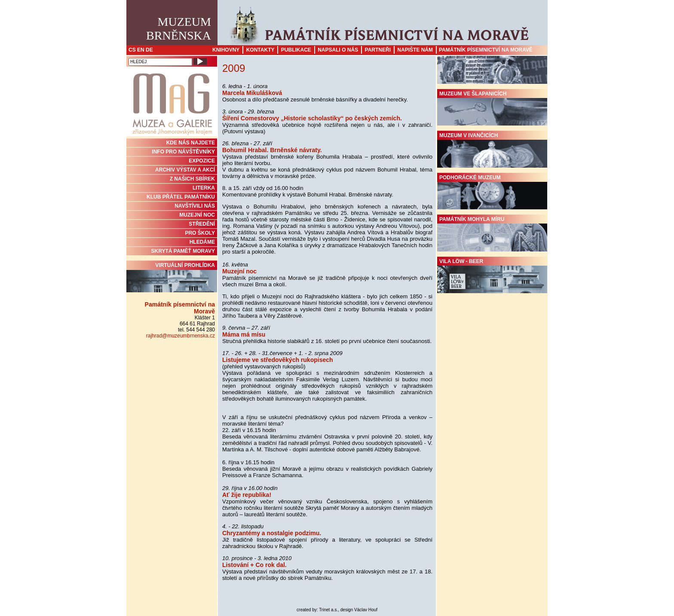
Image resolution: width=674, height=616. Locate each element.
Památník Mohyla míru (492, 234)
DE (149, 50)
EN (141, 50)
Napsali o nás (338, 50)
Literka (204, 188)
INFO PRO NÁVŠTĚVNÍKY (183, 152)
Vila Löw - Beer (492, 276)
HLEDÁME (202, 242)
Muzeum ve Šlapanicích (492, 108)
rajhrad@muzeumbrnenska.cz (181, 336)
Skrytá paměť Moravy (183, 251)
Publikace (296, 50)
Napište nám (415, 50)
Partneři (378, 50)
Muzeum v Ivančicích (492, 150)
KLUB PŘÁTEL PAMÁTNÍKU (181, 197)
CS (132, 50)
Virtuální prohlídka (172, 277)
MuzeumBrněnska (179, 29)
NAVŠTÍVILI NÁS (195, 206)
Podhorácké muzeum (492, 192)
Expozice (202, 161)
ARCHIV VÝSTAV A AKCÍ (185, 170)
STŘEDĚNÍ (202, 224)
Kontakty (260, 50)
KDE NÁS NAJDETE (191, 143)
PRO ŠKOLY (200, 233)
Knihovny (226, 50)
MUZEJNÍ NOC (197, 215)
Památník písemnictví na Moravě (486, 50)
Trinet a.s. (328, 610)
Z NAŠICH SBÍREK (192, 179)
